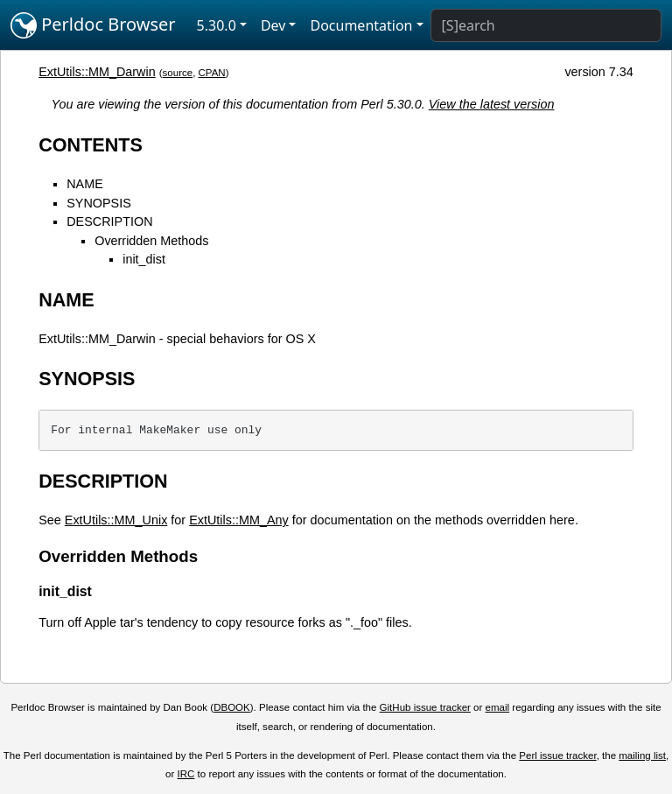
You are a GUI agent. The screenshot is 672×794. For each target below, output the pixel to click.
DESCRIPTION (109, 221)
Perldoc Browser (93, 25)
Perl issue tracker (557, 755)
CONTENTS (91, 145)
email (498, 707)
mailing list (642, 755)
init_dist (144, 259)
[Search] (546, 25)
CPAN (212, 73)
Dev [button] (273, 25)
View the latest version (492, 104)
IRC (186, 774)
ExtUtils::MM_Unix (116, 520)
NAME (85, 184)
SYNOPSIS (99, 203)
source (178, 73)
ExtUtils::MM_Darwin (97, 72)
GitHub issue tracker (425, 707)
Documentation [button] (361, 25)
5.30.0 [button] (217, 25)
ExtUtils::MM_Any (239, 520)
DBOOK (232, 707)
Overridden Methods (151, 241)
